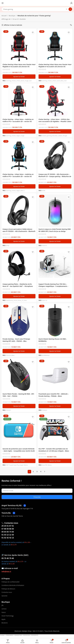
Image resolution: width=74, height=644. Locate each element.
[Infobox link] (14, 506)
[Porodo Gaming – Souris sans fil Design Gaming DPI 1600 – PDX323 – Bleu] (19, 321)
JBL (3, 605)
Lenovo (4, 609)
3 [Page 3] (37, 471)
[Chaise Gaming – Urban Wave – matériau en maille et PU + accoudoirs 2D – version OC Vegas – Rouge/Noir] (19, 101)
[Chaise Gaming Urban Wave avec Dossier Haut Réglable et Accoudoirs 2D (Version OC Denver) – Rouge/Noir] (19, 46)
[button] (19, 77)
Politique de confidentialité (10, 582)
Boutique (12, 16)
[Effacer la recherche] (67, 9)
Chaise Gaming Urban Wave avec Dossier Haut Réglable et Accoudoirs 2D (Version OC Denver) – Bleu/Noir (54, 67)
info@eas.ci (6, 572)
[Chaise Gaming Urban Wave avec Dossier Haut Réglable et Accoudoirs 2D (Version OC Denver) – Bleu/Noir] (55, 46)
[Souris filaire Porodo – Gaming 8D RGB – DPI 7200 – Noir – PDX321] (19, 375)
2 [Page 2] (33, 471)
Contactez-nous (7, 592)
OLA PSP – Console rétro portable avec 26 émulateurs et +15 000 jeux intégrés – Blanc (54, 451)
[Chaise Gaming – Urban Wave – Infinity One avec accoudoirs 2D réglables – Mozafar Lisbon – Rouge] (55, 101)
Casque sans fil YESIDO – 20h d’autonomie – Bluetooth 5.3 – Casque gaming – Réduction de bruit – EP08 (55, 176)
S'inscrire (37, 497)
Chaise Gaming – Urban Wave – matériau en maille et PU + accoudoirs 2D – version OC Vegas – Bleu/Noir (18, 176)
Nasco (4, 612)
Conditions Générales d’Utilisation (13, 585)
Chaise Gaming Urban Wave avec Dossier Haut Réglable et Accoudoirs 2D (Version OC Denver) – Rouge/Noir (18, 67)
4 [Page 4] (41, 471)
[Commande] (71, 25)
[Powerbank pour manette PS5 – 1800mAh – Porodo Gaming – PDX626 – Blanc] (55, 375)
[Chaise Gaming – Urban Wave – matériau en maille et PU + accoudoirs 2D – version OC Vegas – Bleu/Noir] (19, 156)
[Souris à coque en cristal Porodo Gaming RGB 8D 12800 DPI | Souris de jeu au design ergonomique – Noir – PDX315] (55, 211)
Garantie (4, 596)
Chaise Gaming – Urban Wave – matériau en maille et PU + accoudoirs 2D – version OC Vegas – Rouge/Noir (18, 121)
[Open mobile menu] (3, 3)
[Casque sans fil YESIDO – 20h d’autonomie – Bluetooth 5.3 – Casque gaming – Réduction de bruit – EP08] (55, 156)
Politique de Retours (8, 589)
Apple (3, 619)
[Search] (37, 9)
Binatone (5, 623)
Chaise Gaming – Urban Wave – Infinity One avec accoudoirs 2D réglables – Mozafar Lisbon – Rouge (54, 121)
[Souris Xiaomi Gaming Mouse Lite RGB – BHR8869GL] (55, 321)
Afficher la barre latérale (13, 25)
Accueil (4, 16)
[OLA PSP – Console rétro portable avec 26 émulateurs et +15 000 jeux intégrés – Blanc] (55, 430)
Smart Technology (8, 616)
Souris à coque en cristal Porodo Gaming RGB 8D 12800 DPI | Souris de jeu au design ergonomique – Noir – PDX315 (54, 231)
